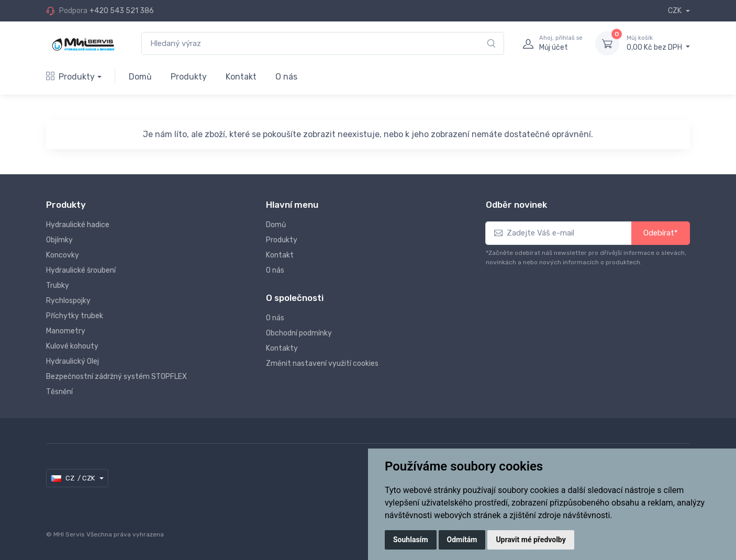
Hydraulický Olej (73, 361)
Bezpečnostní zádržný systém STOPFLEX (116, 377)
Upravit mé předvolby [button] (531, 540)
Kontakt (241, 77)
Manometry (66, 331)
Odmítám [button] (462, 540)
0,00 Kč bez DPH (658, 43)
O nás (286, 77)
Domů (140, 77)
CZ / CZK (74, 478)
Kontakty (282, 348)
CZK (676, 11)
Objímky (59, 240)
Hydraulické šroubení (81, 270)
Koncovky (63, 255)
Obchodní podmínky (299, 333)
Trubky (58, 285)
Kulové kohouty (72, 346)
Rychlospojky (68, 301)
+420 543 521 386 (122, 11)
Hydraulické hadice (78, 225)
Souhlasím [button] (411, 540)
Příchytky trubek (75, 316)
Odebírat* (661, 233)
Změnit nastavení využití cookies (322, 363)
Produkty (70, 77)
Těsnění (59, 392)
